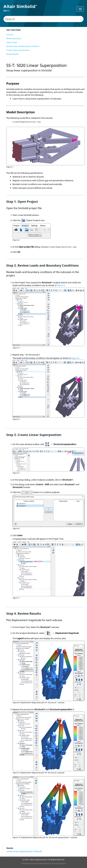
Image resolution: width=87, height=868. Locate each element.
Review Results (12, 54)
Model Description (14, 38)
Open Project (12, 42)
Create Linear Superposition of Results (24, 851)
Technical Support (59, 863)
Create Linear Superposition (18, 50)
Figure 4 (75, 358)
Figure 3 (61, 285)
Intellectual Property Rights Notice (35, 863)
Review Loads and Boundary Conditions (23, 46)
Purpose (10, 35)
